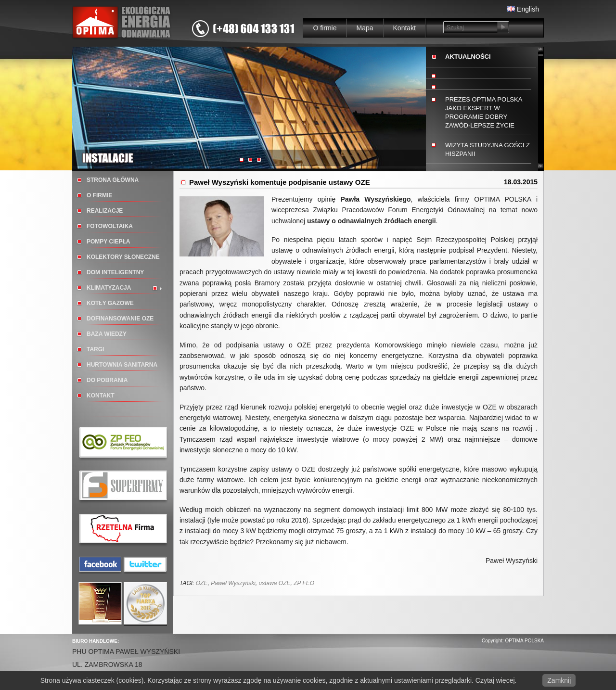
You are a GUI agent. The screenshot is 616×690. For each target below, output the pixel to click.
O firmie (325, 28)
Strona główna (113, 180)
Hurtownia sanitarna (122, 365)
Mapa (365, 28)
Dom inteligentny (115, 272)
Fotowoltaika (110, 226)
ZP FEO (304, 583)
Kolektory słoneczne (123, 257)
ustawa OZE (274, 583)
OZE (202, 583)
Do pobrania (107, 380)
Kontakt (404, 28)
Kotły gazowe (110, 303)
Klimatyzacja (109, 288)
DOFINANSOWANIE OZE (120, 319)
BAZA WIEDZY (107, 334)
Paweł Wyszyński (233, 583)
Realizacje (105, 211)
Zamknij (559, 680)
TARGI (95, 349)
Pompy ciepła (108, 242)
